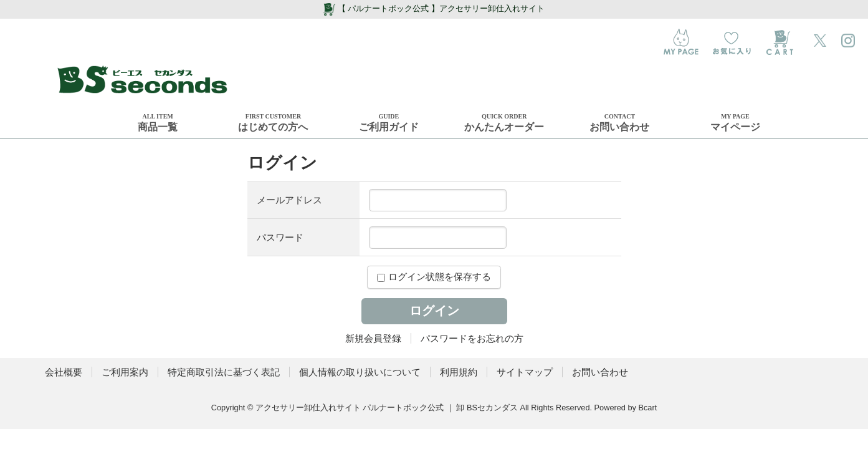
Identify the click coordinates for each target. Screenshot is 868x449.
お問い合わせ (600, 372)
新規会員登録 (373, 338)
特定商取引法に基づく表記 (224, 372)
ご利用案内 (125, 372)
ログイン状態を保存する (434, 277)
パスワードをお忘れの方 (472, 338)
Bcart (647, 408)
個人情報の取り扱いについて (360, 372)
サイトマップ (525, 372)
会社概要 (64, 372)
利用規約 (459, 372)
